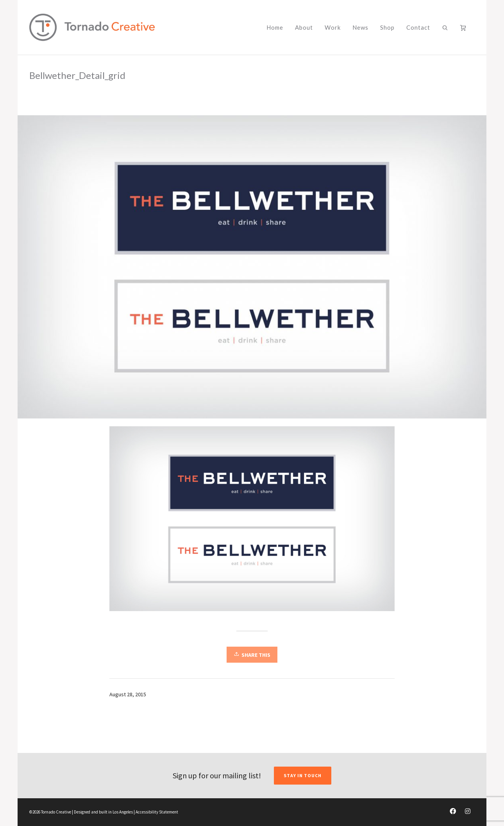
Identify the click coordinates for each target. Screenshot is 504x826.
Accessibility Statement (157, 812)
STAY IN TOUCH (303, 775)
